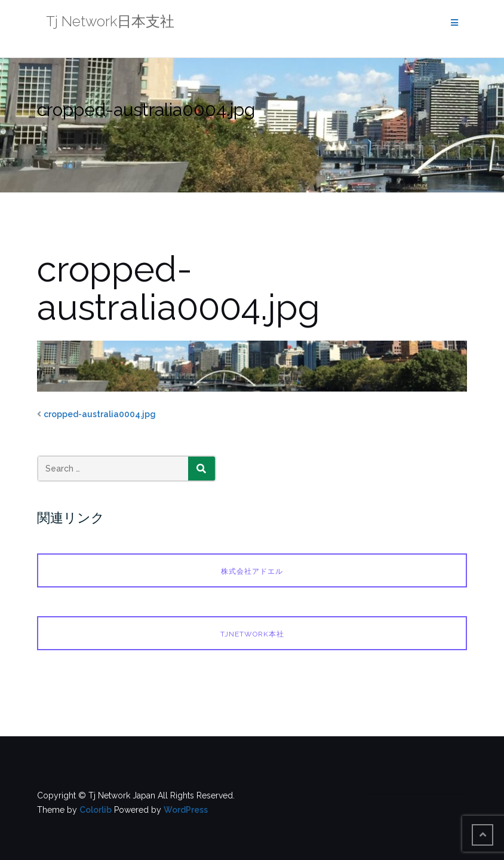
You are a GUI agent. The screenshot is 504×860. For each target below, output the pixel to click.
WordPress (186, 810)
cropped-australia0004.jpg (100, 414)
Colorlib (96, 810)
